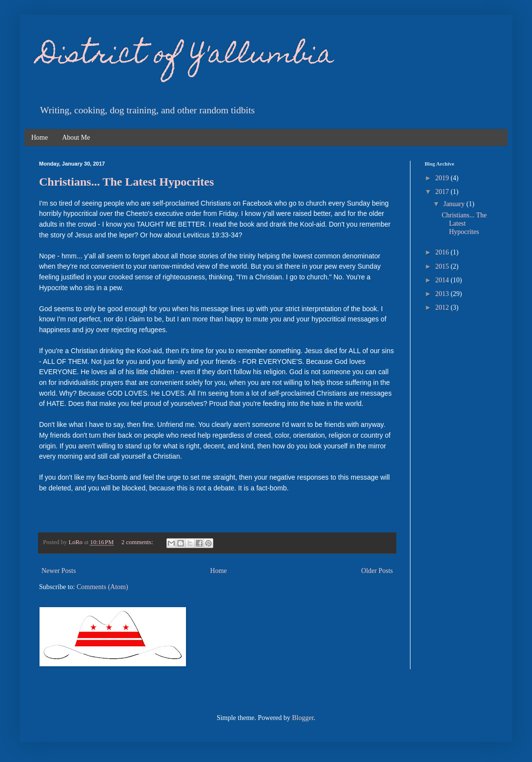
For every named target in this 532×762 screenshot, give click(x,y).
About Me (76, 138)
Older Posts (377, 571)
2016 (443, 252)
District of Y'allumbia (186, 56)
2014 (443, 280)
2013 (443, 294)
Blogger (303, 718)
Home (40, 138)
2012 (443, 307)
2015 (443, 266)
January (455, 204)
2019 (443, 178)
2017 (443, 192)
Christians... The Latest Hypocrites (126, 182)
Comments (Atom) (102, 587)
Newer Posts (59, 571)
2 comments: (138, 542)
